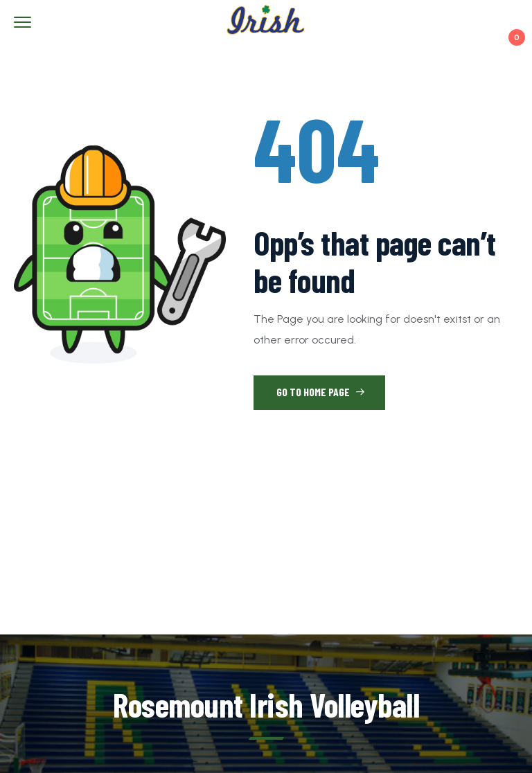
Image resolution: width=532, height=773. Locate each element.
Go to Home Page (321, 392)
